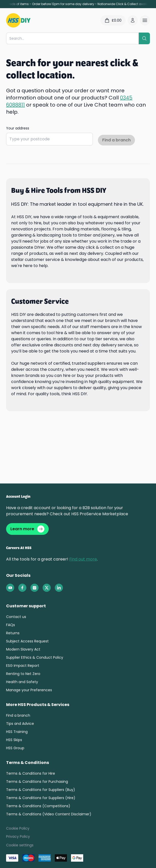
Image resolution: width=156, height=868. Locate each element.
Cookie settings (20, 845)
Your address (18, 128)
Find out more (83, 559)
